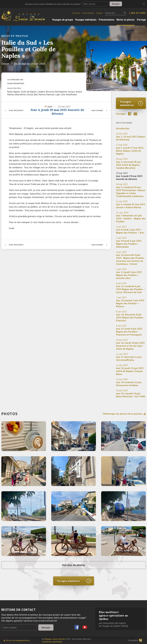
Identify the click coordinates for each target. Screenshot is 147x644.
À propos (76, 13)
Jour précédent (16, 110)
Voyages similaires (127, 103)
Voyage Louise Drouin (55, 639)
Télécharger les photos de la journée (124, 414)
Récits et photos (126, 20)
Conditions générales (52, 642)
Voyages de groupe (63, 20)
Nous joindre (88, 13)
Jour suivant (97, 110)
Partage (141, 20)
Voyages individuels (86, 20)
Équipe (100, 13)
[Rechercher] (115, 13)
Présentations (107, 20)
